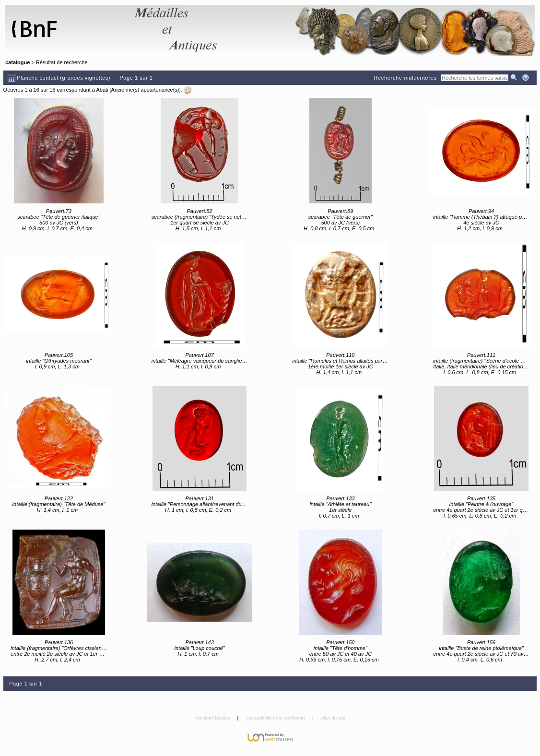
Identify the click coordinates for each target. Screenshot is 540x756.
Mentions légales (213, 718)
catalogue (18, 62)
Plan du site (333, 718)
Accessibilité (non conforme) (276, 718)
